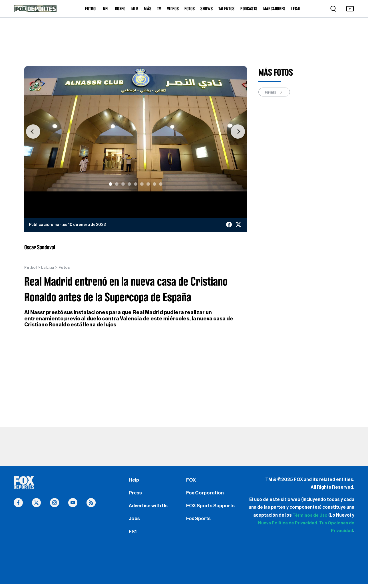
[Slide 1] (110, 184)
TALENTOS (227, 9)
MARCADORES (274, 9)
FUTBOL (91, 9)
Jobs (135, 521)
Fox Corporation (205, 494)
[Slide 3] (123, 184)
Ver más (275, 92)
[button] (33, 132)
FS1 (133, 535)
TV (159, 9)
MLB (135, 9)
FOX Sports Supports (212, 508)
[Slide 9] (161, 184)
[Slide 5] (136, 184)
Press (136, 494)
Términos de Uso (309, 515)
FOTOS (190, 9)
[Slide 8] (154, 184)
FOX (191, 480)
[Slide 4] (129, 184)
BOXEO (120, 9)
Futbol (31, 268)
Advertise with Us (149, 508)
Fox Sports (199, 521)
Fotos (66, 268)
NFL (106, 9)
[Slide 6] (142, 184)
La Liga (49, 268)
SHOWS (207, 9)
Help (134, 480)
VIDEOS (173, 9)
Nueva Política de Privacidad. (286, 523)
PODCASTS (249, 9)
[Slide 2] (117, 184)
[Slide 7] (148, 184)
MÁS (148, 9)
